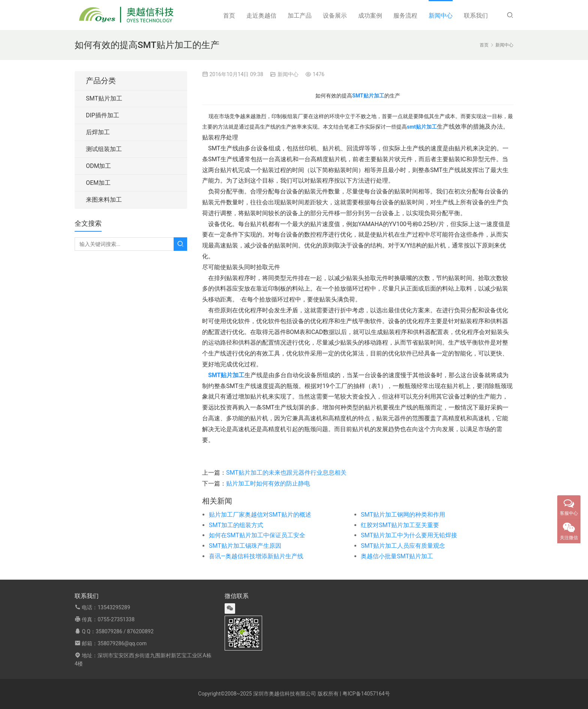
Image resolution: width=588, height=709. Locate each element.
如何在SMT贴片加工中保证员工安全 (257, 535)
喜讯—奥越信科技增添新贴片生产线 (256, 556)
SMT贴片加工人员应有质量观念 (403, 546)
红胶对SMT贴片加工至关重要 (400, 525)
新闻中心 (441, 16)
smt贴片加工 (422, 127)
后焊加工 (98, 132)
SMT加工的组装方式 (236, 525)
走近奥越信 (261, 16)
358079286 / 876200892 (124, 631)
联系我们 (476, 16)
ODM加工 (98, 166)
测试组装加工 (104, 149)
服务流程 (405, 16)
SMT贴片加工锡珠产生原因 (245, 546)
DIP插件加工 (103, 115)
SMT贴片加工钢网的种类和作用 (403, 515)
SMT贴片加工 (104, 98)
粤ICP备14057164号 (366, 694)
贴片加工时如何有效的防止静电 (268, 483)
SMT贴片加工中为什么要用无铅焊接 (409, 535)
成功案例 (370, 16)
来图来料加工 (104, 200)
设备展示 (335, 16)
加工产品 (300, 16)
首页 (229, 16)
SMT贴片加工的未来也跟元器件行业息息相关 (286, 473)
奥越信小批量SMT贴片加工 (397, 556)
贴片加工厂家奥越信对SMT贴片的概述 (260, 515)
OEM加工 (98, 183)
